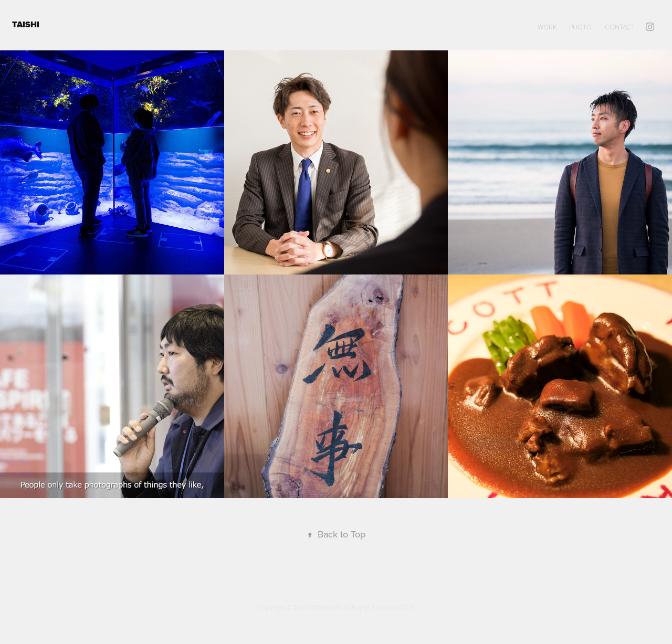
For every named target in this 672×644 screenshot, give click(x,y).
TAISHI (27, 24)
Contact (620, 27)
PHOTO (580, 27)
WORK (547, 27)
